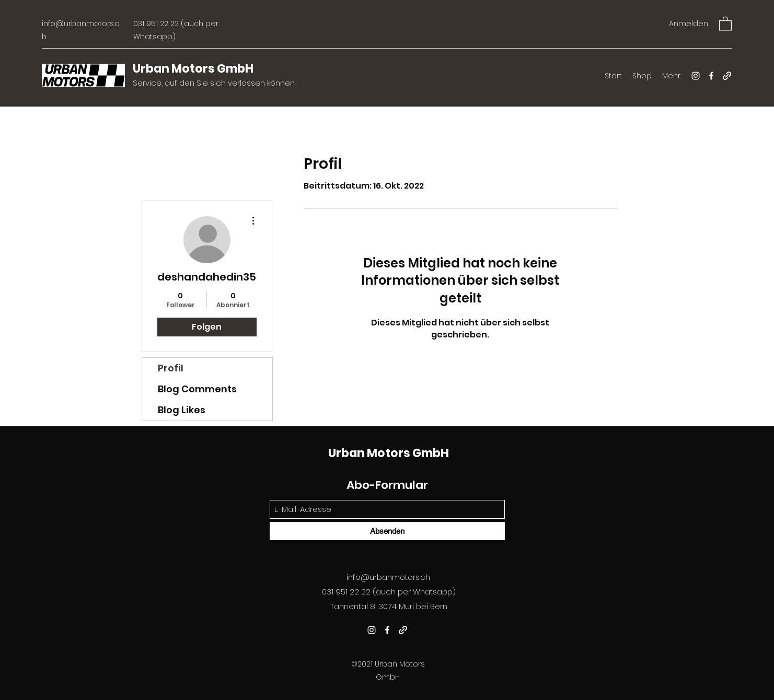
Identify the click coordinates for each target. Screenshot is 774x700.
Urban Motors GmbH (193, 69)
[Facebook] (711, 76)
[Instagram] (696, 76)
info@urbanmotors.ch (388, 577)
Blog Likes (182, 410)
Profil (171, 368)
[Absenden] (387, 531)
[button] (725, 23)
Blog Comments (197, 389)
